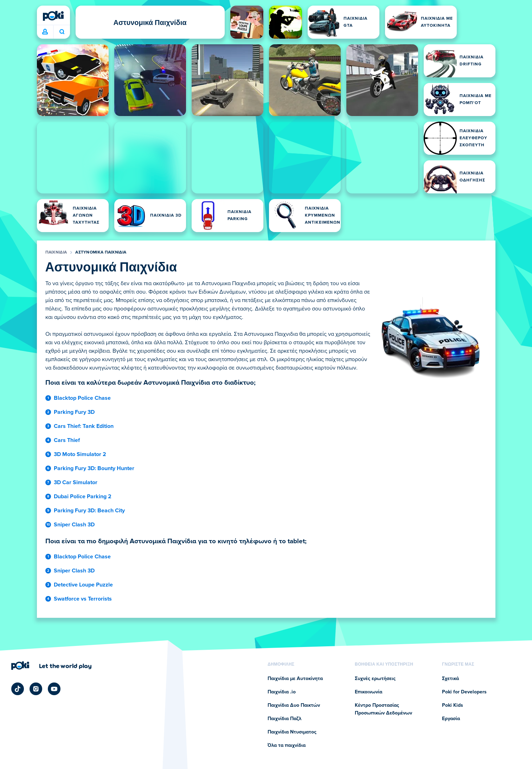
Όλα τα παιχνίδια (287, 745)
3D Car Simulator (76, 482)
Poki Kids (453, 705)
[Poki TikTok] (18, 689)
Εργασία (451, 719)
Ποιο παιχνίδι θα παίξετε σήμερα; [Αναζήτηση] (62, 32)
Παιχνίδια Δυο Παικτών (294, 705)
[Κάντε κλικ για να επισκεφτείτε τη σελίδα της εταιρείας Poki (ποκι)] (52, 666)
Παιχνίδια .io (282, 692)
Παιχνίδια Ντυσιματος (292, 732)
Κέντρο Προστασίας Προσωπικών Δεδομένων (383, 709)
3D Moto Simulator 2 (80, 454)
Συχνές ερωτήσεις (375, 679)
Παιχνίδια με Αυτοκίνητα (295, 679)
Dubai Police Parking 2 (83, 496)
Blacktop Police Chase (82, 398)
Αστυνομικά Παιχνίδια (101, 252)
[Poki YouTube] (54, 689)
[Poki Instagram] (36, 689)
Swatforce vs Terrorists (83, 599)
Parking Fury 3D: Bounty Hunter (94, 468)
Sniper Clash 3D (74, 525)
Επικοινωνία (368, 692)
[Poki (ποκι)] (53, 16)
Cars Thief (67, 440)
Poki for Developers (464, 692)
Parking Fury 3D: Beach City (89, 511)
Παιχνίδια (56, 252)
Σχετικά (450, 679)
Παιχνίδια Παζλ (284, 719)
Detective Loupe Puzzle (83, 585)
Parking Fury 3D (74, 412)
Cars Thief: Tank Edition (84, 426)
